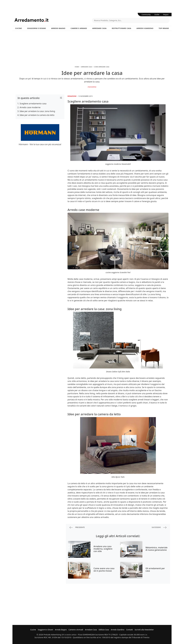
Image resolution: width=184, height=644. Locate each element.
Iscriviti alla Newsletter (144, 630)
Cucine (18, 28)
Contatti (130, 630)
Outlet (157, 14)
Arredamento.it (53, 20)
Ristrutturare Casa (121, 28)
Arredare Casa (99, 28)
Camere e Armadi (79, 28)
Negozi (166, 14)
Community (146, 14)
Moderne (93, 87)
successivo (159, 527)
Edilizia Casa (104, 630)
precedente (77, 527)
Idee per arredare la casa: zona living (37, 111)
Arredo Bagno (58, 28)
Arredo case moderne (30, 107)
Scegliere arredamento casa (33, 104)
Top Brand (164, 28)
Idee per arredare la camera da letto (37, 115)
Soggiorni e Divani (37, 28)
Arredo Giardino (145, 28)
